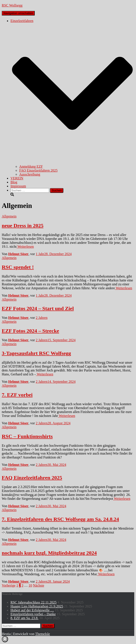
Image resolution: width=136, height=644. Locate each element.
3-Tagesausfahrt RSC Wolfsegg (36, 353)
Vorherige (9, 585)
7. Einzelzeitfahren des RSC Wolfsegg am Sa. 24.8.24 (60, 519)
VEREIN (17, 178)
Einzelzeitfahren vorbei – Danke (33, 614)
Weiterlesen (25, 247)
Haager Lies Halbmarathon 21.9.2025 (37, 606)
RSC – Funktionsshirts (27, 436)
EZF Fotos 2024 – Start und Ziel (38, 308)
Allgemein (9, 216)
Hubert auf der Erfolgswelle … (32, 610)
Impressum (18, 186)
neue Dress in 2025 (23, 226)
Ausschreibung (30, 174)
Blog (14, 182)
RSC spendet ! (18, 267)
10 (30, 585)
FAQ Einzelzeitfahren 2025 (38, 170)
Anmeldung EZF (31, 166)
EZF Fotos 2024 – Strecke (30, 331)
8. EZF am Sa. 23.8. (24, 618)
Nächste (39, 585)
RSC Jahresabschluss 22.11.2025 (34, 602)
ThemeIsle (43, 634)
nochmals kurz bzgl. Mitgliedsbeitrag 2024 (49, 553)
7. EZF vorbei (17, 395)
